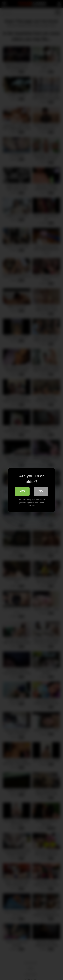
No (41, 491)
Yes (22, 491)
